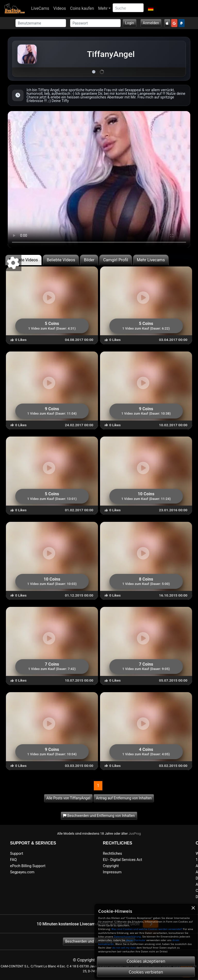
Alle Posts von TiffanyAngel (68, 798)
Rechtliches (112, 854)
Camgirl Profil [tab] (116, 260)
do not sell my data (124, 948)
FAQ (13, 860)
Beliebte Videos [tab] (61, 260)
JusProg (135, 834)
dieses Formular (136, 940)
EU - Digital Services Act (122, 860)
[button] (150, 9)
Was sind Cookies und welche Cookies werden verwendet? (147, 929)
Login (130, 23)
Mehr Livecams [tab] (151, 260)
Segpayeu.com (22, 872)
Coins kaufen (82, 8)
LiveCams (40, 8)
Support (17, 854)
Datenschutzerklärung (127, 937)
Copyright (111, 866)
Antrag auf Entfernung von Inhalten (124, 798)
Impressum (112, 872)
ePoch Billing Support (28, 866)
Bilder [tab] (89, 260)
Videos (60, 8)
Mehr (103, 8)
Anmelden (151, 23)
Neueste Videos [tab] (23, 260)
